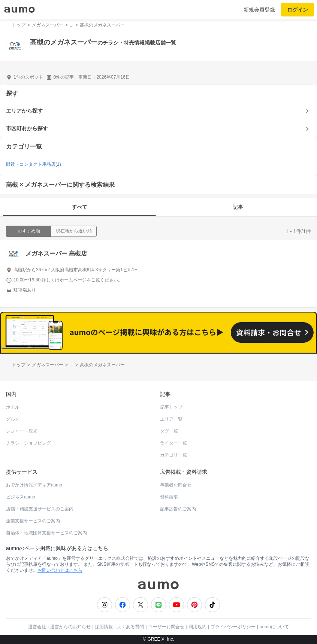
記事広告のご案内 (178, 509)
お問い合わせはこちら (60, 570)
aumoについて (274, 627)
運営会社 (37, 627)
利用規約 (197, 627)
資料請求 (169, 497)
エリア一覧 (171, 419)
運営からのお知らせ (70, 627)
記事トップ (171, 407)
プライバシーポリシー (233, 627)
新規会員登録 (259, 10)
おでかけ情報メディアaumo (34, 485)
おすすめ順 (29, 231)
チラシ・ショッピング (28, 443)
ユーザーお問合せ (166, 627)
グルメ (13, 419)
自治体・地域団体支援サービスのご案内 (46, 533)
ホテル (13, 407)
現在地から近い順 (74, 231)
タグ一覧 (169, 431)
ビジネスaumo (21, 497)
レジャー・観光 (22, 431)
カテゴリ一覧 (173, 455)
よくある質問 (130, 627)
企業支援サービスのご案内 (33, 521)
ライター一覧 (173, 443)
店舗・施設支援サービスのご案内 (40, 509)
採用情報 (104, 627)
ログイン (298, 10)
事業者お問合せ (176, 485)
